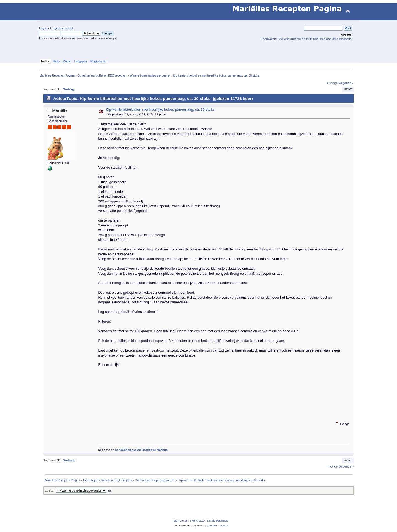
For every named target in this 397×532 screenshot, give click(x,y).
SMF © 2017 (198, 521)
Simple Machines (217, 521)
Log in (43, 28)
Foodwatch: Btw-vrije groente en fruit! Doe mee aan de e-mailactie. (307, 39)
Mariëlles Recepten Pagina (77, 12)
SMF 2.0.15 (180, 521)
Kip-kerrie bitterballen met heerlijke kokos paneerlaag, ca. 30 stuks (160, 110)
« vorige (332, 83)
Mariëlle (60, 110)
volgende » (346, 83)
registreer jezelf (62, 28)
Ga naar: (50, 491)
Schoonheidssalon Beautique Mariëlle (141, 450)
